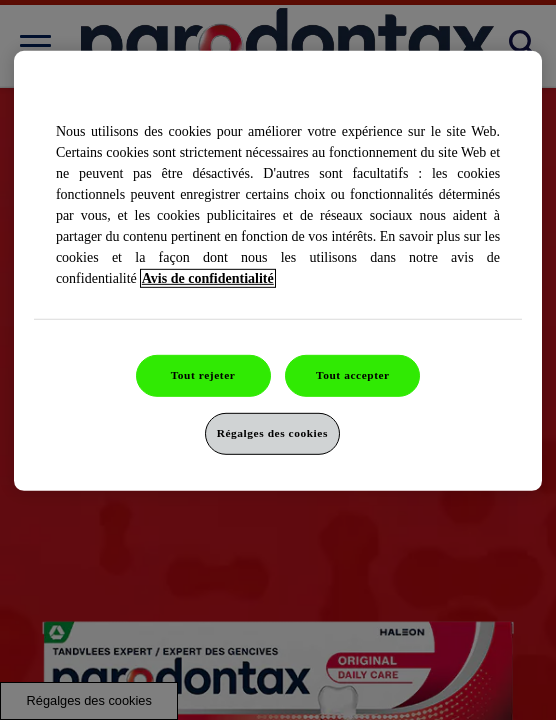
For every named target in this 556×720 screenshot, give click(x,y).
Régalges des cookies (272, 433)
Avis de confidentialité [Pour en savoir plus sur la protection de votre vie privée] (208, 278)
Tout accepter (353, 375)
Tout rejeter (203, 375)
